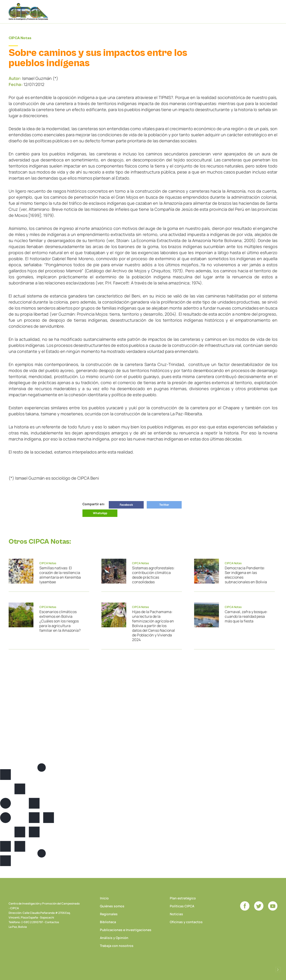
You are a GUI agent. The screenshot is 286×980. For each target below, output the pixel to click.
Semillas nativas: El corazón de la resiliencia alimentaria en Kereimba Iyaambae (60, 575)
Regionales (109, 914)
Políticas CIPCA (182, 906)
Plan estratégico (183, 898)
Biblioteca (108, 922)
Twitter (164, 505)
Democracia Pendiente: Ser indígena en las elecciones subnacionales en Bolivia (246, 575)
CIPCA (28, 12)
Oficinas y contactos (186, 922)
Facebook (126, 505)
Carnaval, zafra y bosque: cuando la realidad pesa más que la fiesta (246, 616)
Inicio (104, 898)
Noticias (176, 914)
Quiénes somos (112, 906)
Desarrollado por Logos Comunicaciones (278, 970)
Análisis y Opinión (114, 938)
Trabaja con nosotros (117, 946)
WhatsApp (100, 513)
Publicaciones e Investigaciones (126, 930)
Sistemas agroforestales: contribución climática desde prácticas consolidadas (153, 575)
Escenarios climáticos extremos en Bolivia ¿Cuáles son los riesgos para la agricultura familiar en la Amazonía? (60, 621)
